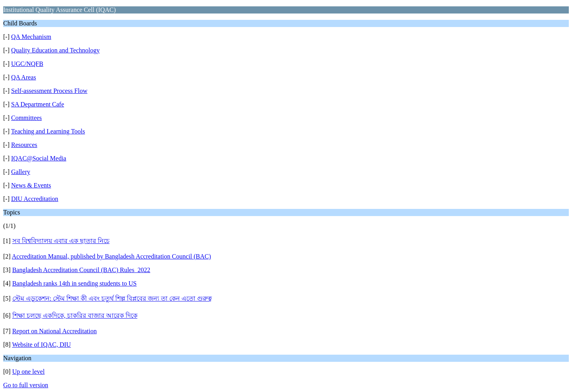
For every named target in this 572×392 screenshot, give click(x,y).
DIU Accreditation (35, 199)
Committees (26, 118)
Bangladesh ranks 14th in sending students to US (74, 283)
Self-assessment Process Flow (49, 91)
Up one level (29, 372)
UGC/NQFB (27, 64)
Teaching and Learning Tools (48, 131)
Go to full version (26, 385)
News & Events (31, 185)
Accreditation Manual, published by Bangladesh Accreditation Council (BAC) (111, 256)
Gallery (21, 172)
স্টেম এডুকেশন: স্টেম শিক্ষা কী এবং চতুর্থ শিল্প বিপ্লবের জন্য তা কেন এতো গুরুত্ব (112, 298)
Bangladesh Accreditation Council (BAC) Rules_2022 (81, 270)
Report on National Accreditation (55, 331)
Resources (24, 145)
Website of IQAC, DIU (41, 345)
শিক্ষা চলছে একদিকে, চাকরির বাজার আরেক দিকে (75, 316)
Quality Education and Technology (55, 50)
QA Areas (24, 77)
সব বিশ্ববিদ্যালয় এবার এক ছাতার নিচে (61, 241)
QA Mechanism (31, 37)
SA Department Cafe (38, 104)
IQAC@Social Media (39, 158)
